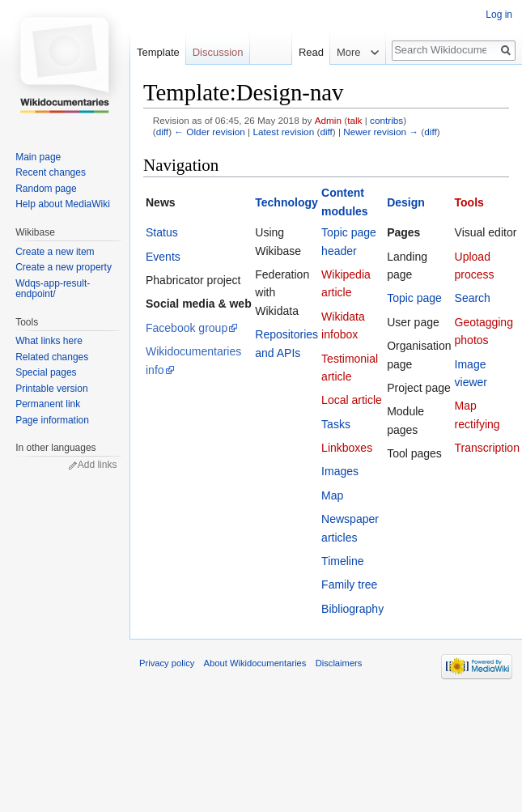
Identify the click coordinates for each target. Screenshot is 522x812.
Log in (499, 15)
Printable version (51, 389)
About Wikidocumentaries (255, 663)
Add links (98, 465)
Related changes (52, 357)
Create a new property (64, 267)
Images (340, 471)
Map (332, 495)
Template (158, 52)
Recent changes (51, 172)
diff (162, 132)
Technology (286, 202)
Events (163, 257)
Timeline (342, 561)
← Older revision (210, 132)
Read (302, 52)
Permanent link (48, 404)
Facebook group (187, 328)
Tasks (336, 424)
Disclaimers (339, 663)
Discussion (218, 52)
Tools (469, 202)
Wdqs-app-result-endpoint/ (53, 289)
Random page (46, 189)
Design (406, 202)
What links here (49, 341)
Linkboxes (347, 448)
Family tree (349, 585)
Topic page (414, 298)
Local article (352, 400)
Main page (38, 157)
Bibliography (352, 609)
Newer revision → (381, 132)
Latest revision (283, 132)
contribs (386, 120)
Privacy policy (167, 663)
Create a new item (55, 252)
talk (354, 120)
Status (162, 232)
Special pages (46, 372)
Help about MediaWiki (63, 204)
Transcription (487, 448)
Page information (52, 420)
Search (473, 298)
